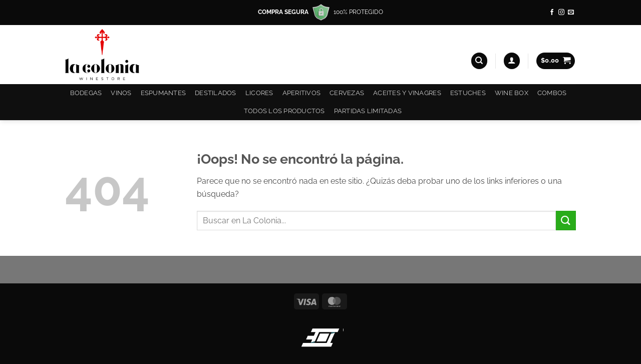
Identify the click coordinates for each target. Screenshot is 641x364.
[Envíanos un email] (571, 13)
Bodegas (86, 93)
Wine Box (512, 93)
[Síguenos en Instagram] (561, 13)
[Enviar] (566, 221)
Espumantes (164, 93)
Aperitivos (302, 93)
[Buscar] (479, 61)
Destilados (216, 93)
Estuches (468, 93)
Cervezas (347, 93)
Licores (259, 93)
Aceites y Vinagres (407, 93)
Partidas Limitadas (368, 111)
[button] (512, 61)
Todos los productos (284, 111)
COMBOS (552, 93)
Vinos (121, 93)
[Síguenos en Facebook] (552, 13)
